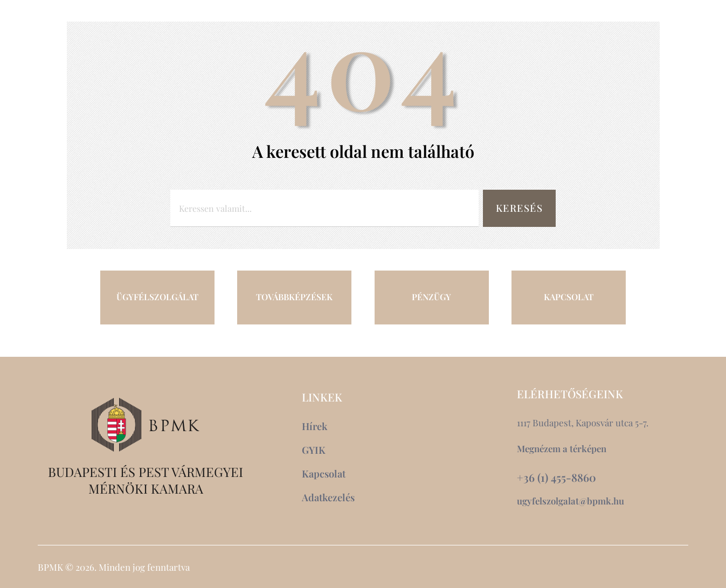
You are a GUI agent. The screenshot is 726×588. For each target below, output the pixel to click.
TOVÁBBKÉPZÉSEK (295, 297)
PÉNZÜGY (432, 297)
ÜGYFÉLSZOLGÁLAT (157, 297)
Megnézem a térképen (563, 448)
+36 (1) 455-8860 (557, 478)
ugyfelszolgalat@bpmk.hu (571, 501)
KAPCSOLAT (569, 297)
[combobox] (323, 208)
